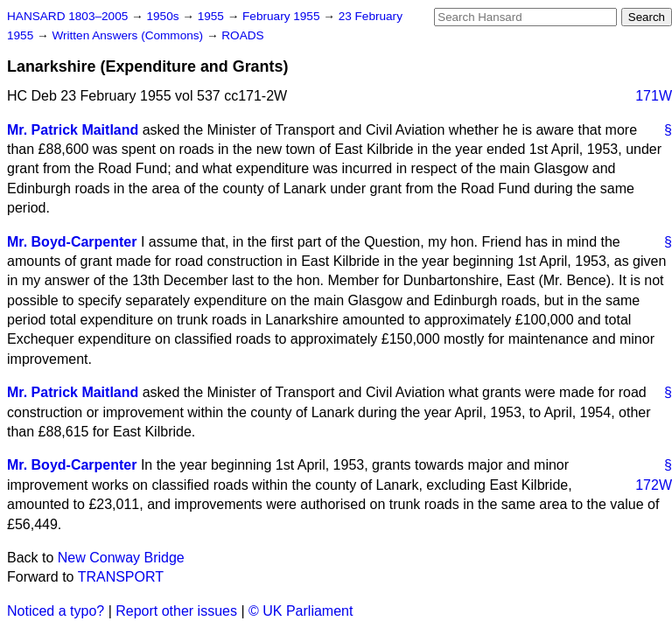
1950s (164, 16)
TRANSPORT (121, 577)
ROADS (242, 35)
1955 (213, 16)
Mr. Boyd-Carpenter (72, 242)
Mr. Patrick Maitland (73, 130)
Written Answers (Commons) (129, 35)
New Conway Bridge (121, 558)
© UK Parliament (301, 611)
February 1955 (283, 16)
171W (654, 96)
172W (654, 485)
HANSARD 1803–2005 (67, 16)
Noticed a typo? (56, 611)
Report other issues (176, 611)
